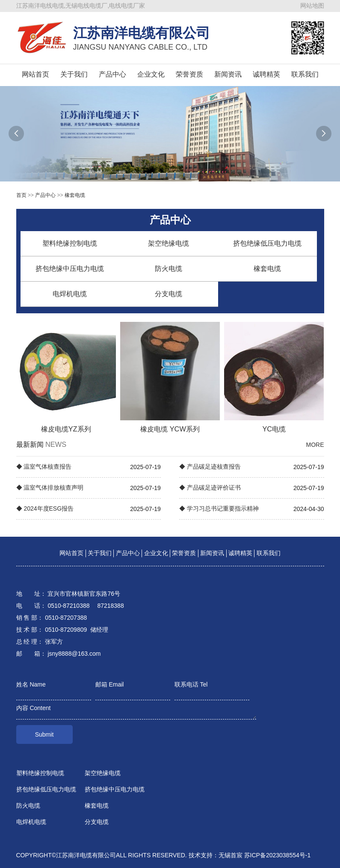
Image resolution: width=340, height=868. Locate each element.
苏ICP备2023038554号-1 (278, 855)
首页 (21, 195)
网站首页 (35, 74)
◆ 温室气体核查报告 (44, 467)
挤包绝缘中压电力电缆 (70, 269)
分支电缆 (169, 294)
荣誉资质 (189, 74)
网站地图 (312, 6)
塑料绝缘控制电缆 (70, 243)
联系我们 (305, 74)
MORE (315, 445)
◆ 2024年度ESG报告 (45, 508)
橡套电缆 (75, 195)
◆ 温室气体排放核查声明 (50, 488)
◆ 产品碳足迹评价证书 (210, 488)
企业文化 (151, 74)
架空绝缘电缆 (169, 243)
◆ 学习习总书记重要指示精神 (219, 508)
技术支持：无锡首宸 (216, 855)
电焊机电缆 (70, 294)
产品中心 (112, 74)
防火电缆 (169, 269)
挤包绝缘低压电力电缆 (267, 243)
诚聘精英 (266, 74)
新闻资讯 (228, 74)
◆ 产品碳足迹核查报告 (210, 467)
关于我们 (74, 74)
